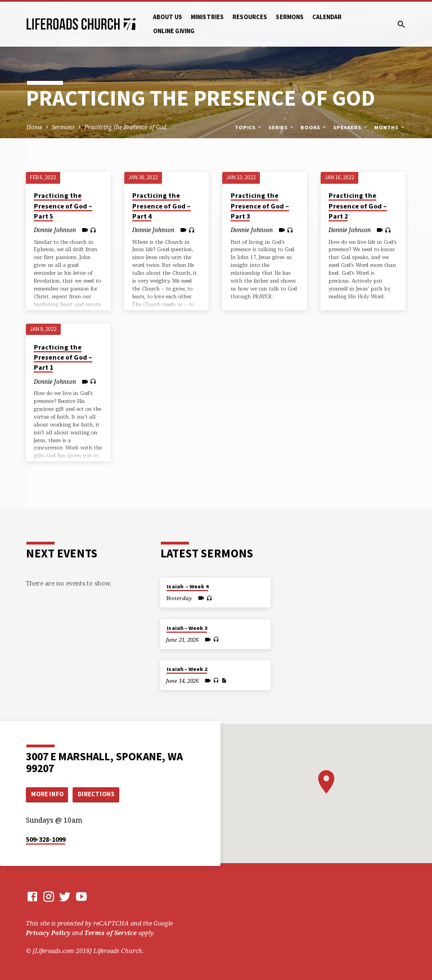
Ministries (207, 17)
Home (34, 127)
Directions (96, 794)
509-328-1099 (46, 839)
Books (314, 127)
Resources (250, 17)
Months (390, 127)
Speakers (351, 127)
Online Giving (174, 31)
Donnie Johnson (55, 230)
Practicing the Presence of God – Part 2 (358, 205)
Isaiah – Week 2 (187, 669)
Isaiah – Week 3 (187, 628)
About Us (168, 17)
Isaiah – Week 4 (187, 586)
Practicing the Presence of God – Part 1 (63, 357)
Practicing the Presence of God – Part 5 (63, 205)
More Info (47, 794)
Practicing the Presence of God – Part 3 (260, 205)
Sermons (290, 17)
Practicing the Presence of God (125, 127)
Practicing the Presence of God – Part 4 (161, 205)
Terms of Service (111, 933)
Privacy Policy (48, 933)
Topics (249, 127)
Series (282, 127)
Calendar (327, 17)
